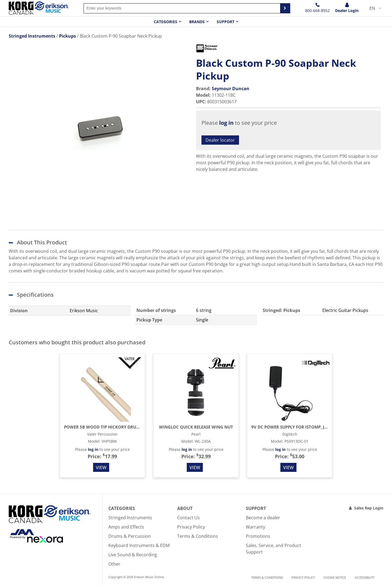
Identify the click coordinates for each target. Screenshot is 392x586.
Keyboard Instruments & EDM (139, 545)
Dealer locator (220, 140)
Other (114, 564)
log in (226, 123)
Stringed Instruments (130, 518)
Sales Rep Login (369, 508)
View (101, 467)
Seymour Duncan (231, 89)
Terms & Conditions (198, 536)
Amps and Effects (126, 527)
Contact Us (189, 518)
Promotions (258, 536)
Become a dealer (263, 518)
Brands (197, 22)
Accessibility (365, 577)
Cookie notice (335, 577)
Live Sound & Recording (133, 555)
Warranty (255, 527)
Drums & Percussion (130, 536)
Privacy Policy (191, 527)
